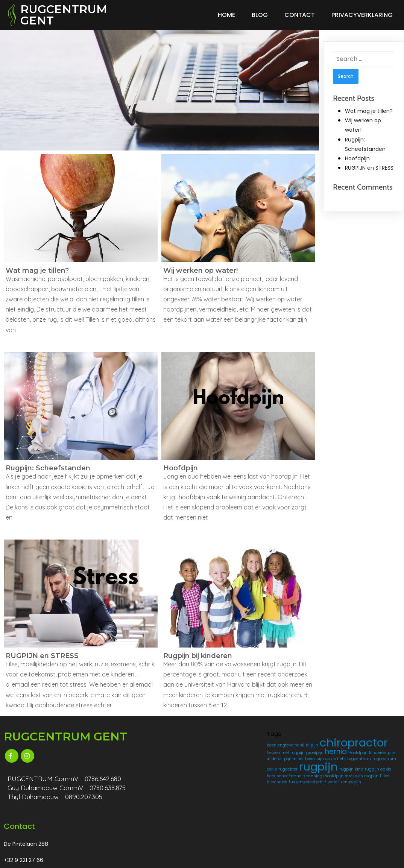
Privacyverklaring (362, 15)
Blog (260, 15)
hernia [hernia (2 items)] (217, 764)
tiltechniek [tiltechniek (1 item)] (243, 824)
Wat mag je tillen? (369, 111)
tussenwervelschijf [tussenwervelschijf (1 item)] (224, 830)
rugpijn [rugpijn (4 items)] (225, 797)
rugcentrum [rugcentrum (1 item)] (218, 783)
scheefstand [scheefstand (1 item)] (218, 812)
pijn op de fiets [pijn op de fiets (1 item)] (239, 777)
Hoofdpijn (357, 158)
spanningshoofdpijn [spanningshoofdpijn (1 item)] (226, 818)
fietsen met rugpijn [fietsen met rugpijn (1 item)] (225, 758)
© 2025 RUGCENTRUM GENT (45, 859)
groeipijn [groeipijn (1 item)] (254, 758)
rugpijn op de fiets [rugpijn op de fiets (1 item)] (234, 806)
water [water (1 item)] (250, 830)
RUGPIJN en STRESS (369, 168)
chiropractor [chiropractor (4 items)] (240, 749)
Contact (300, 15)
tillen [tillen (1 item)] (226, 824)
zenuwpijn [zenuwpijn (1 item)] (216, 836)
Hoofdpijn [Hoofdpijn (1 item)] (239, 765)
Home (226, 15)
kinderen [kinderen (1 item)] (214, 771)
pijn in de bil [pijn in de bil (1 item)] (237, 771)
